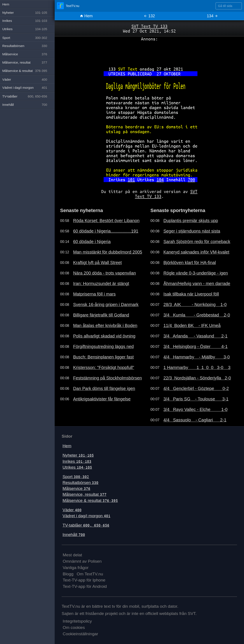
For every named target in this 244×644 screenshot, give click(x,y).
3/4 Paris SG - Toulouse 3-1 (196, 399)
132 (149, 16)
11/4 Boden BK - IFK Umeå (192, 325)
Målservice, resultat (85, 494)
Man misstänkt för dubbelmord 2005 (108, 252)
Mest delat (72, 555)
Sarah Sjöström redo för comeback (197, 242)
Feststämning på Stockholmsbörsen (107, 378)
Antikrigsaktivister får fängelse (102, 399)
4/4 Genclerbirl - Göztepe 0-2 (196, 388)
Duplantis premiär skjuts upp (191, 221)
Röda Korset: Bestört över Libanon (106, 221)
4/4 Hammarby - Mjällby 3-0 (196, 357)
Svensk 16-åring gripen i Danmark (106, 305)
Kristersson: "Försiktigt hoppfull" (104, 367)
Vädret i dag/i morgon (86, 516)
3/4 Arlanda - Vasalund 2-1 (195, 336)
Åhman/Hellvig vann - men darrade (197, 284)
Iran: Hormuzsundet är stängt (101, 284)
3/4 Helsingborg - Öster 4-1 (195, 346)
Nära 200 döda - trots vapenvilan (104, 273)
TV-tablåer (86, 525)
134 (212, 16)
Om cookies (74, 627)
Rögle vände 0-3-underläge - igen (196, 273)
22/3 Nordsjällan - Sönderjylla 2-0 (197, 378)
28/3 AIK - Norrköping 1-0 (195, 305)
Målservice (76, 488)
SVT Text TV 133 (149, 26)
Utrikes (77, 467)
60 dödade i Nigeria (92, 242)
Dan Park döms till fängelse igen (104, 388)
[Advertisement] (149, 52)
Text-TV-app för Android (85, 586)
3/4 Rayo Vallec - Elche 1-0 (195, 409)
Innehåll (74, 535)
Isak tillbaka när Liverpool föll (191, 294)
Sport (76, 477)
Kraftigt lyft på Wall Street (97, 263)
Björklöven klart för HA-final (190, 263)
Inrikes (77, 461)
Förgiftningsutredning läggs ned (103, 346)
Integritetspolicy (77, 621)
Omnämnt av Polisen (82, 561)
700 (191, 180)
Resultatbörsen (80, 483)
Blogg (68, 574)
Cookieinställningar (80, 634)
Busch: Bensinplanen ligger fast (103, 357)
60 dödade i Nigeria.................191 (106, 231)
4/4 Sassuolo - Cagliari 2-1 (195, 420)
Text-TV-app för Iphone (84, 580)
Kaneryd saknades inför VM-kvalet (196, 252)
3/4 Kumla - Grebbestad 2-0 (197, 315)
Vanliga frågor (76, 568)
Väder (72, 510)
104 (160, 180)
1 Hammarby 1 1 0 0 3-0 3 (197, 367)
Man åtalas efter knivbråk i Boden (105, 325)
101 (131, 180)
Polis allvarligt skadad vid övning (104, 336)
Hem (86, 16)
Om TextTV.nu (90, 574)
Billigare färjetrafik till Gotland (101, 315)
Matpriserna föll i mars (94, 294)
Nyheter (78, 455)
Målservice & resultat (90, 500)
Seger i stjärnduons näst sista (192, 231)
